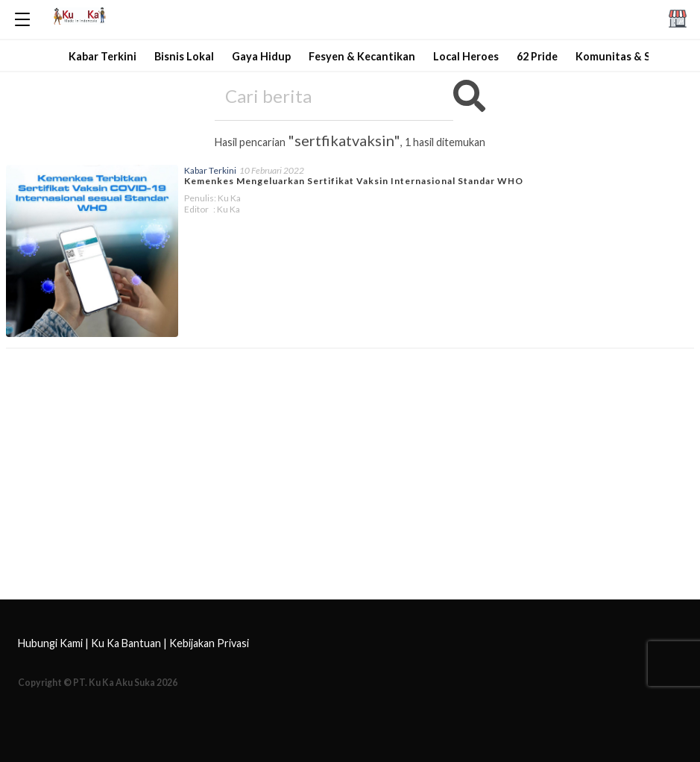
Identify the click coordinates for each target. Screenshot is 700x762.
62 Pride (537, 56)
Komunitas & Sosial (625, 56)
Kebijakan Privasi (209, 643)
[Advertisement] (350, 486)
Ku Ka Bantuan (126, 643)
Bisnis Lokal (184, 56)
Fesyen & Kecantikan (362, 56)
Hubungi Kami (50, 643)
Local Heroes (466, 56)
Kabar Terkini (103, 56)
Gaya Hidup (261, 56)
